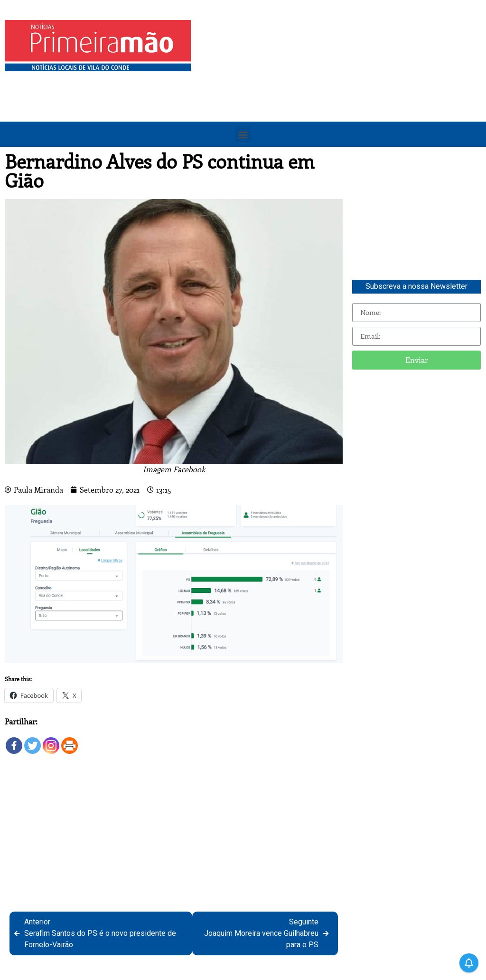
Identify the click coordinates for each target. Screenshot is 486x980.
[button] (243, 134)
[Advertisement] (341, 86)
